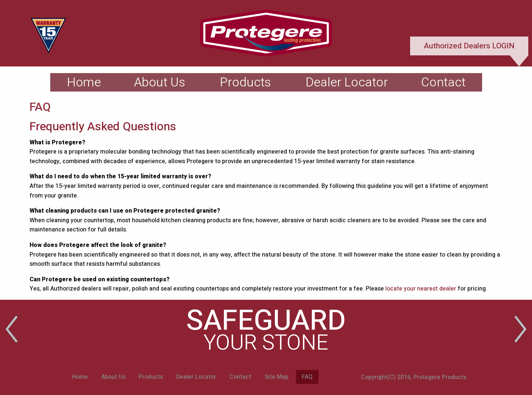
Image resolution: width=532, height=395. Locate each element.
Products (245, 82)
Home (84, 82)
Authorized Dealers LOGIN (469, 46)
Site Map (277, 377)
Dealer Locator (347, 82)
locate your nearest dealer (421, 289)
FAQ (307, 377)
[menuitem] (84, 82)
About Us (160, 82)
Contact (443, 82)
